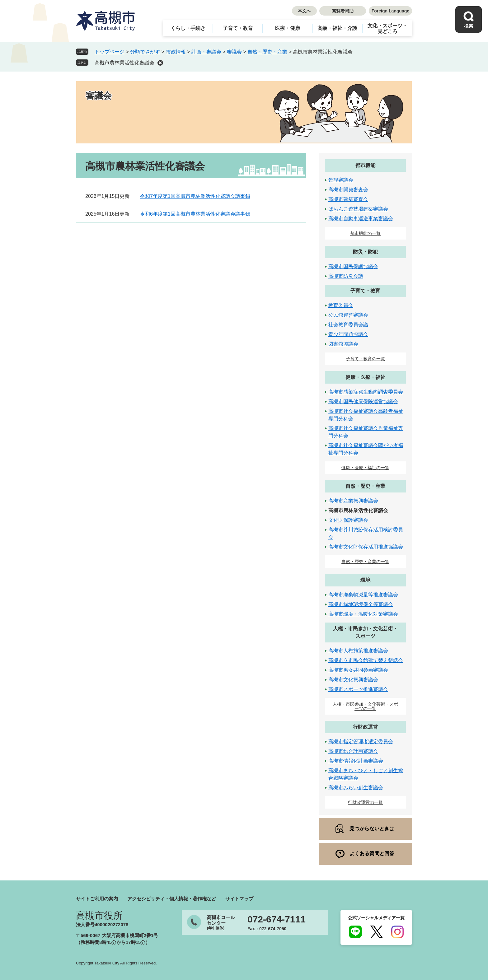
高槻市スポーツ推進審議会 (358, 689)
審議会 (234, 52)
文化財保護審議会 (348, 520)
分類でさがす (145, 52)
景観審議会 (341, 180)
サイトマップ (239, 899)
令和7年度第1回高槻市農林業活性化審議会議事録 (195, 196)
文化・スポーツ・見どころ (387, 28)
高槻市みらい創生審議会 (356, 788)
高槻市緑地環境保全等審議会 (361, 604)
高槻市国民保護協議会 (353, 266)
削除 (160, 63)
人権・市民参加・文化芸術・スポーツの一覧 (365, 706)
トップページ (110, 52)
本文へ (304, 11)
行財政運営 (365, 727)
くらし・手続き (188, 28)
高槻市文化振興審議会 (353, 680)
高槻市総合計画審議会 (353, 751)
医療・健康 (288, 28)
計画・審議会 (206, 52)
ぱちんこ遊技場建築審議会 (358, 209)
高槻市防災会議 (346, 276)
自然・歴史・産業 (267, 52)
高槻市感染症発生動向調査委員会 (366, 392)
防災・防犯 (365, 252)
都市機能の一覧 (365, 233)
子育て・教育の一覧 (365, 359)
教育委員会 (341, 305)
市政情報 (176, 52)
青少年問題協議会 (348, 334)
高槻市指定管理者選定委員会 (361, 742)
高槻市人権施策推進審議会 (358, 651)
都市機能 (365, 165)
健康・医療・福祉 (365, 377)
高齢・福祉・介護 (337, 28)
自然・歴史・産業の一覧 (365, 562)
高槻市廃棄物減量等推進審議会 (363, 595)
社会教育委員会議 (348, 325)
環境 (365, 580)
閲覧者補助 (343, 11)
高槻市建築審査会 (348, 199)
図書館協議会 (343, 344)
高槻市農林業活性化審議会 (124, 63)
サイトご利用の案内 (97, 899)
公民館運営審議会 (348, 315)
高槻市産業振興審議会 (353, 501)
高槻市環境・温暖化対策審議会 (363, 614)
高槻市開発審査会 (348, 190)
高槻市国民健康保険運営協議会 (363, 401)
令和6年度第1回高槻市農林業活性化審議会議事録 (195, 214)
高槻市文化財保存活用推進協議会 (366, 547)
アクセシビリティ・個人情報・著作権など (172, 899)
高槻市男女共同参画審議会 (358, 670)
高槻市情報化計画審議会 (356, 761)
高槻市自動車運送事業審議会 (361, 219)
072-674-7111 (277, 919)
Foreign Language (390, 11)
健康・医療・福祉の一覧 (365, 468)
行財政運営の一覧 (365, 802)
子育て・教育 (238, 28)
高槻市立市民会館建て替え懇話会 (366, 660)
